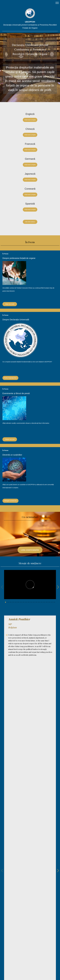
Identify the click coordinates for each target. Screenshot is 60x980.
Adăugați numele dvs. (10, 501)
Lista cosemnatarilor (30, 550)
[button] (6, 602)
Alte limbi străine (30, 222)
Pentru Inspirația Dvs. (10, 378)
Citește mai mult (10, 439)
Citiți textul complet (30, 120)
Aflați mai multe (10, 304)
